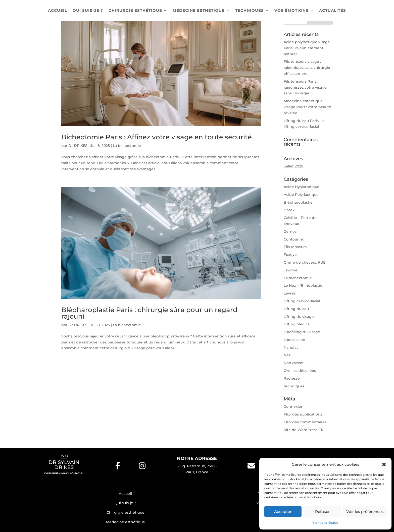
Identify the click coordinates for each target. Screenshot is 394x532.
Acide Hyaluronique (302, 187)
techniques (294, 386)
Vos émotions (291, 11)
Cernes (290, 231)
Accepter (283, 512)
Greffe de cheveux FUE (305, 262)
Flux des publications (303, 414)
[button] (384, 464)
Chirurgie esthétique (135, 11)
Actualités (333, 11)
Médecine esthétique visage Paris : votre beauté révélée (307, 107)
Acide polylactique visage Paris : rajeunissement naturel (307, 48)
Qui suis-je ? (88, 11)
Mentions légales (325, 523)
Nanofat (291, 347)
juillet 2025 (293, 166)
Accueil (58, 11)
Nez (287, 355)
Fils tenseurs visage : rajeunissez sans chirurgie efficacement (307, 68)
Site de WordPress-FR (304, 430)
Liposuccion (294, 340)
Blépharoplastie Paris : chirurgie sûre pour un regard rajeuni (149, 313)
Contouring (294, 239)
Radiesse (292, 378)
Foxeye (290, 255)
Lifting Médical (297, 324)
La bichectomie (127, 146)
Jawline (291, 270)
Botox (289, 210)
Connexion (294, 406)
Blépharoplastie (298, 202)
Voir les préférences (365, 512)
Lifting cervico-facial (302, 301)
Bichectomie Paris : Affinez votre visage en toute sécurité (157, 137)
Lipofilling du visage (302, 332)
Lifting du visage (299, 317)
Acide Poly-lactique (301, 195)
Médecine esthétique (199, 11)
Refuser (322, 512)
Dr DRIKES (78, 146)
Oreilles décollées (300, 371)
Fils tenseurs (295, 247)
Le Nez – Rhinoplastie (303, 285)
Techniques (250, 11)
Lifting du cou (296, 309)
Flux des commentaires (305, 422)
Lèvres (290, 293)
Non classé (293, 363)
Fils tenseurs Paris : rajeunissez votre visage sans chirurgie (305, 87)
